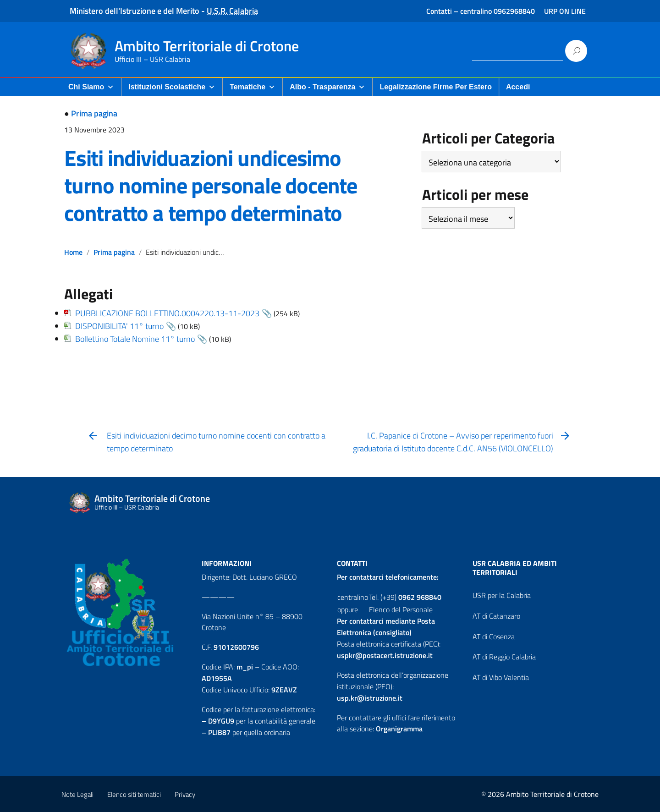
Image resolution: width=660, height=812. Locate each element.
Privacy (185, 794)
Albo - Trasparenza (327, 87)
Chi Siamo (91, 87)
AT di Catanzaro (496, 616)
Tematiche (253, 87)
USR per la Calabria (502, 595)
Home (73, 252)
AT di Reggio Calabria (504, 657)
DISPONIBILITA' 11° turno (119, 326)
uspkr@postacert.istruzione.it (385, 655)
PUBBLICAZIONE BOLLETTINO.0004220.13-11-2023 (167, 313)
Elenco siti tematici (134, 794)
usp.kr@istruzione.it (370, 698)
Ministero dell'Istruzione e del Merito (135, 11)
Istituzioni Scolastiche (172, 87)
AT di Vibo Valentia (501, 677)
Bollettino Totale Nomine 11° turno (135, 339)
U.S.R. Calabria (232, 11)
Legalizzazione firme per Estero (436, 87)
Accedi (518, 87)
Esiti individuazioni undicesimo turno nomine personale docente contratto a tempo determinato (211, 185)
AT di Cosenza (494, 636)
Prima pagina (94, 113)
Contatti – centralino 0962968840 (481, 11)
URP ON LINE (565, 11)
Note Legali (77, 794)
